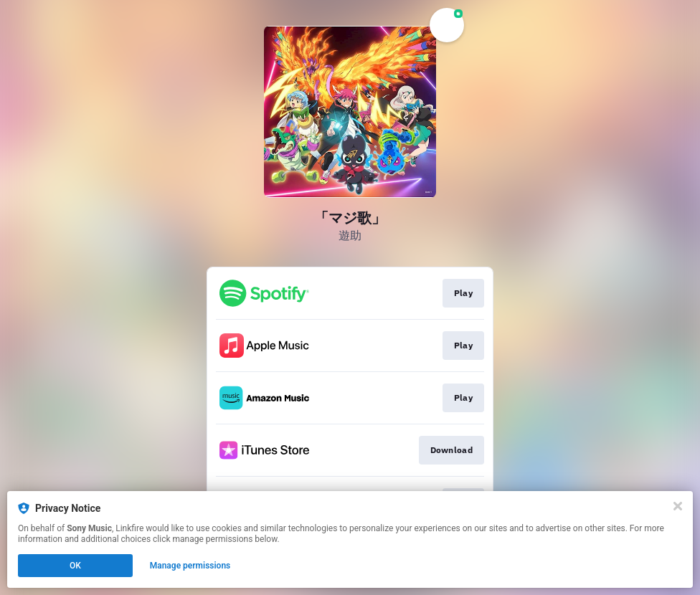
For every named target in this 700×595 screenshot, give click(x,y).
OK (75, 566)
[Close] (678, 506)
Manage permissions (190, 566)
